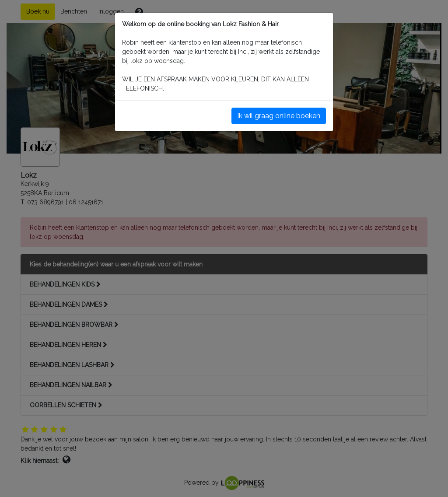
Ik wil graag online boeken (279, 116)
